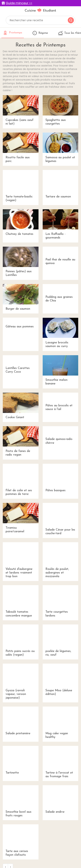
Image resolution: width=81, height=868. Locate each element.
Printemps (13, 33)
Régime (40, 33)
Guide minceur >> (19, 3)
